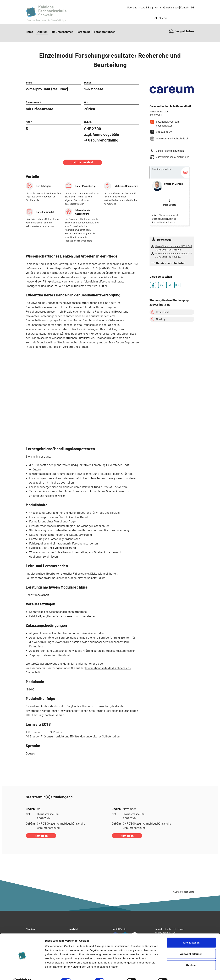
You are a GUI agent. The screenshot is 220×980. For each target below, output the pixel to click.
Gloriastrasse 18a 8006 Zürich (159, 113)
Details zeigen (183, 973)
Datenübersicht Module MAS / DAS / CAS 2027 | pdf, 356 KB (174, 248)
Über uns (132, 7)
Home (30, 32)
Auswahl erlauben (191, 946)
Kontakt (185, 7)
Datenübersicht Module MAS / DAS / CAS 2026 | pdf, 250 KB (174, 255)
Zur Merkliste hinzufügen (167, 151)
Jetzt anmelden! (82, 162)
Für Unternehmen (62, 32)
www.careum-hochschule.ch (169, 139)
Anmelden (41, 836)
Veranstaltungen (105, 32)
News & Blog (146, 7)
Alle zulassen (191, 935)
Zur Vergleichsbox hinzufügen (169, 157)
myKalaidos (172, 7)
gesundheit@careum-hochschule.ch (165, 123)
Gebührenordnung (103, 140)
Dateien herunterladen (171, 263)
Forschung (84, 32)
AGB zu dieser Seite (184, 892)
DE (193, 7)
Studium (42, 32)
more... (169, 196)
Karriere (159, 7)
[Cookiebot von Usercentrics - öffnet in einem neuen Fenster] (22, 973)
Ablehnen (191, 957)
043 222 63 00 (161, 132)
